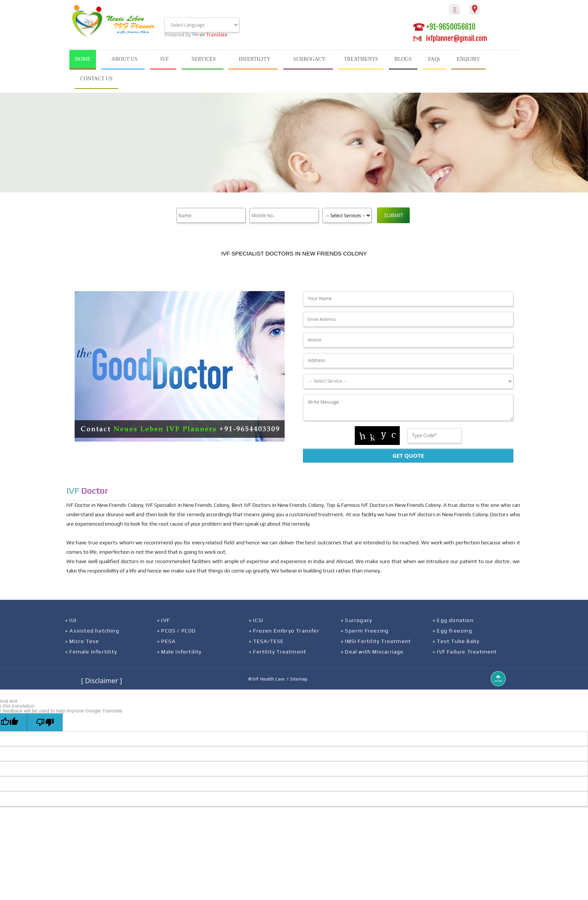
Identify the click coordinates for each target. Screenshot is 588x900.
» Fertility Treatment (278, 652)
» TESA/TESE (266, 641)
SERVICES (204, 59)
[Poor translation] (45, 722)
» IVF (163, 620)
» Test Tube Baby (456, 641)
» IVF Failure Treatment (465, 652)
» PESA (166, 641)
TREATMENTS (361, 59)
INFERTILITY (254, 59)
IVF (164, 59)
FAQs (434, 59)
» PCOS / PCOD (177, 631)
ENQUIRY (468, 59)
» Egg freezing (452, 631)
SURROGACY (309, 59)
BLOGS (403, 59)
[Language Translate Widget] (202, 25)
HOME (83, 59)
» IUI (71, 620)
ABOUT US (124, 59)
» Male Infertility (179, 652)
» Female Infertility (91, 652)
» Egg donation (453, 620)
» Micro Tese (82, 641)
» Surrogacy (356, 620)
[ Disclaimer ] (101, 681)
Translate (210, 35)
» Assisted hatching (92, 631)
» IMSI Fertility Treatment (376, 641)
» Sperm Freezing (365, 631)
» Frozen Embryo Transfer (284, 631)
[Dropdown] (408, 381)
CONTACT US (96, 79)
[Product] (345, 215)
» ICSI (256, 620)
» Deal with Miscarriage (372, 652)
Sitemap (299, 679)
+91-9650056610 (444, 27)
